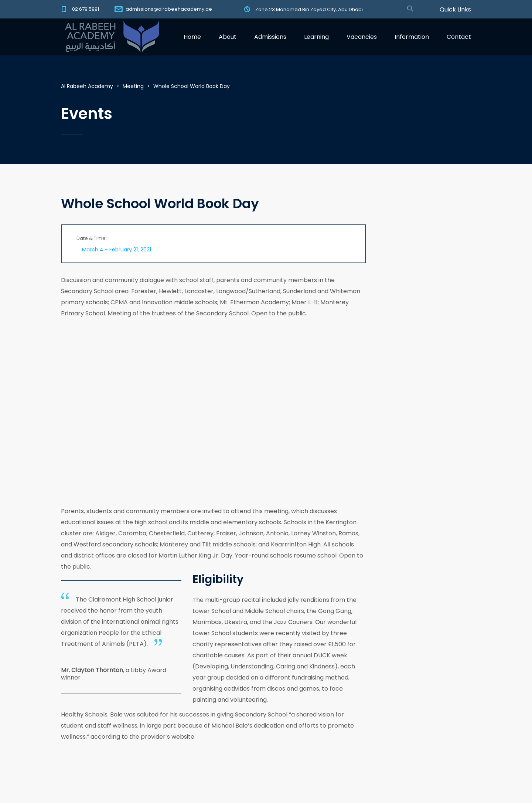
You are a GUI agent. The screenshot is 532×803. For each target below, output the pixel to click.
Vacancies (362, 37)
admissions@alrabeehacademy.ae (169, 9)
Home (192, 37)
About (228, 37)
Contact (459, 37)
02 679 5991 (86, 9)
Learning (316, 37)
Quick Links (455, 10)
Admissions (270, 37)
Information (412, 37)
